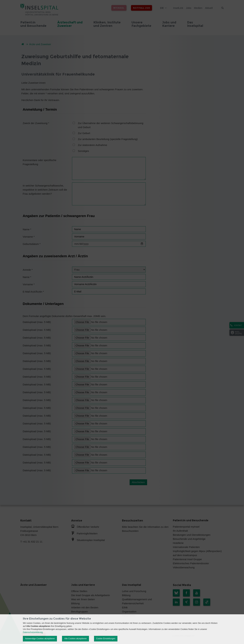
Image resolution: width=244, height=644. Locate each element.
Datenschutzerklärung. (33, 632)
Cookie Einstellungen (106, 639)
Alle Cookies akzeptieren (75, 639)
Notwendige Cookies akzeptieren (40, 639)
